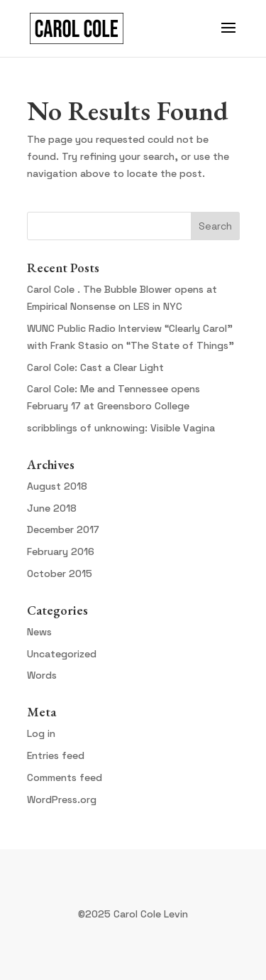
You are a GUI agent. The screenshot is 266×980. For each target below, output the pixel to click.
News (39, 632)
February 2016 (61, 551)
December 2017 (63, 529)
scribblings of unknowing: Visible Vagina (121, 428)
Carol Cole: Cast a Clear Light (95, 367)
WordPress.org (62, 799)
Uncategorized (62, 654)
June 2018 (52, 508)
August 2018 (57, 486)
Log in (41, 733)
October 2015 (60, 574)
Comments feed (65, 777)
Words (42, 675)
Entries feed (56, 755)
